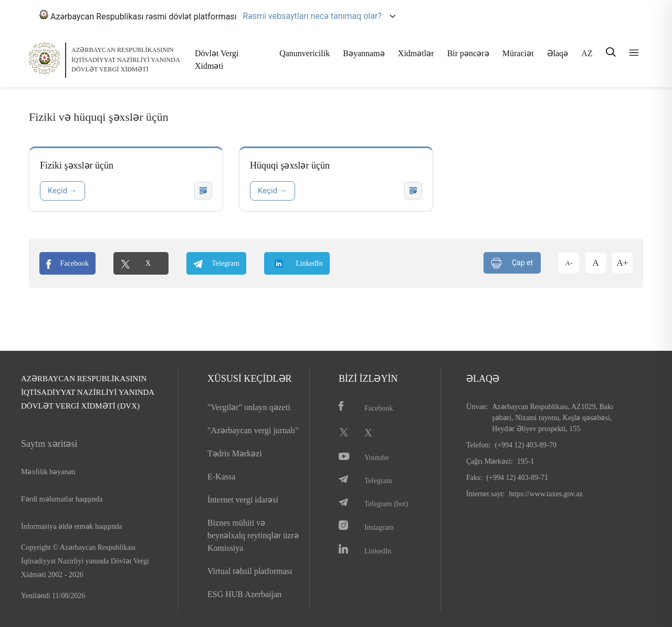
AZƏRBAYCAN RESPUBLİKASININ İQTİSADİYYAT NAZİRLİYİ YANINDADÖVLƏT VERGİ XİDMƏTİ (126, 60)
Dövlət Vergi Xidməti (217, 60)
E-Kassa (221, 477)
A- (569, 263)
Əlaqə (558, 53)
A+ (623, 263)
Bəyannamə (364, 53)
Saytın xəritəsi (49, 444)
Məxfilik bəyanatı (48, 472)
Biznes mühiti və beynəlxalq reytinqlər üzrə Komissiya (253, 535)
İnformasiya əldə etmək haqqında (71, 526)
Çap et (512, 263)
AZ (587, 53)
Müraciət (518, 53)
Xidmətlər (416, 53)
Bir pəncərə (468, 53)
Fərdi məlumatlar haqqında (62, 499)
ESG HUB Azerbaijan (244, 594)
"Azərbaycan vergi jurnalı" (253, 430)
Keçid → (62, 191)
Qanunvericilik (304, 53)
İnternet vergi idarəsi (243, 500)
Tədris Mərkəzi (235, 453)
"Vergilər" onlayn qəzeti (249, 407)
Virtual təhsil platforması (250, 571)
